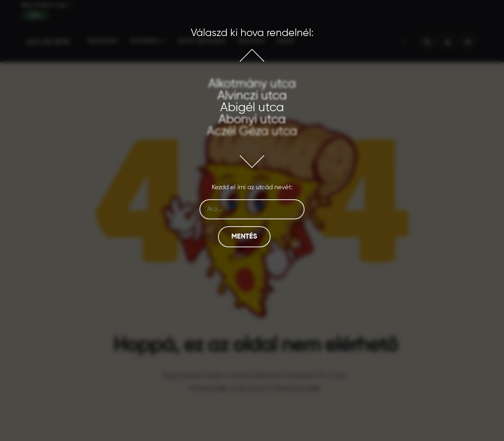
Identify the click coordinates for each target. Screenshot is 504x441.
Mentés (244, 237)
